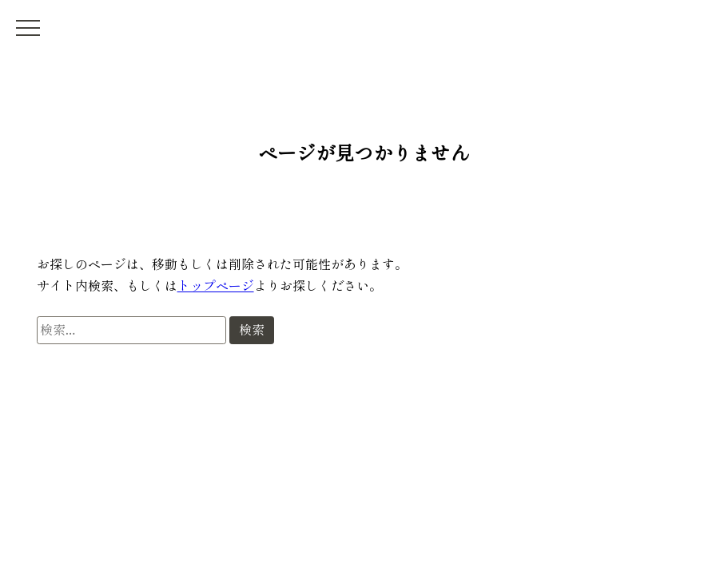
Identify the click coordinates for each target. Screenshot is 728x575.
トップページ (216, 285)
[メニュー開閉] (28, 28)
